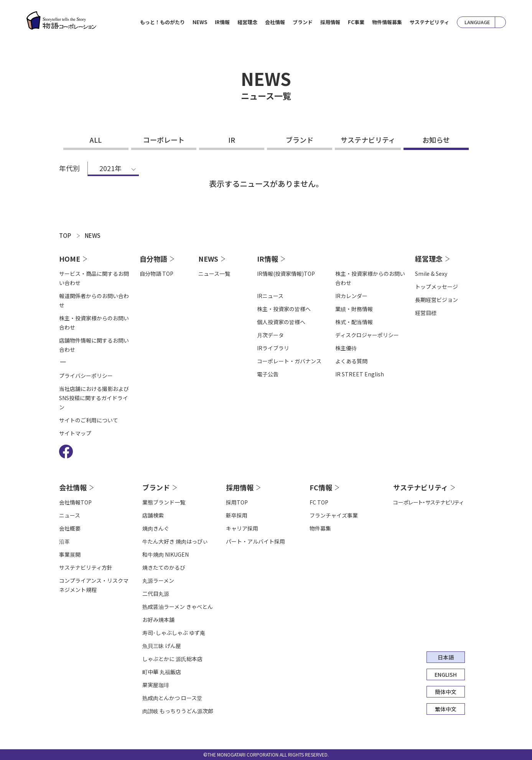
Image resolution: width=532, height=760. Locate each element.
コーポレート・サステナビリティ (428, 502)
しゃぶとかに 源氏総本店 (172, 659)
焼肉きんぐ (156, 528)
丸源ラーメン (158, 580)
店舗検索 (153, 515)
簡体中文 (446, 692)
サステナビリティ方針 (86, 567)
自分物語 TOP (156, 274)
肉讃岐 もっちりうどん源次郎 (178, 711)
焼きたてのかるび (164, 567)
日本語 (446, 657)
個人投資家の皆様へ (281, 322)
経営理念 (429, 259)
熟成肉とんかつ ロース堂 (172, 698)
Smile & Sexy (431, 274)
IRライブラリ (273, 348)
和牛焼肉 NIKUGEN (166, 554)
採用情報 (240, 487)
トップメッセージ (436, 287)
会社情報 (73, 487)
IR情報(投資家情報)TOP (286, 274)
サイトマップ (75, 433)
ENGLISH (446, 674)
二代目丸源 (156, 593)
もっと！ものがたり (162, 22)
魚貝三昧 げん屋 (162, 646)
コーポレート (164, 140)
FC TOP (319, 502)
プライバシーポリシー (86, 376)
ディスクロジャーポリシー (367, 335)
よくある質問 (351, 361)
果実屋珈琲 (156, 685)
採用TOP (237, 502)
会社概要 (70, 528)
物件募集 (320, 528)
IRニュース (270, 296)
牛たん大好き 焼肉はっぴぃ (175, 541)
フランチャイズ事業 (334, 515)
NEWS (200, 22)
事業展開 (70, 554)
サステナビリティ (429, 22)
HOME (70, 259)
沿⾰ (64, 541)
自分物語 (153, 259)
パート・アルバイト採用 (255, 541)
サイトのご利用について (89, 420)
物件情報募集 (387, 22)
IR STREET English (360, 374)
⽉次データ (270, 335)
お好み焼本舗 (158, 620)
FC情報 (321, 487)
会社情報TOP (75, 502)
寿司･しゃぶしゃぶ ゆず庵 (174, 633)
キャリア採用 (242, 528)
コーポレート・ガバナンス (289, 361)
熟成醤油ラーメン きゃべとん (178, 607)
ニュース (70, 515)
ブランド (300, 140)
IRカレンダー (351, 296)
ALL (96, 140)
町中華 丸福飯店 (162, 672)
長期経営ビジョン (436, 300)
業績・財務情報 (354, 309)
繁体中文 (446, 709)
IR (232, 140)
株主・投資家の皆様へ (284, 309)
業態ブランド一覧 (164, 502)
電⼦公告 (268, 374)
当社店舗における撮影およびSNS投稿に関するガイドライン (94, 398)
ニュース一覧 (214, 274)
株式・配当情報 (354, 322)
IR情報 (268, 259)
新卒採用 (237, 515)
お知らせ (436, 140)
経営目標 (426, 313)
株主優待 (346, 348)
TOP (65, 235)
